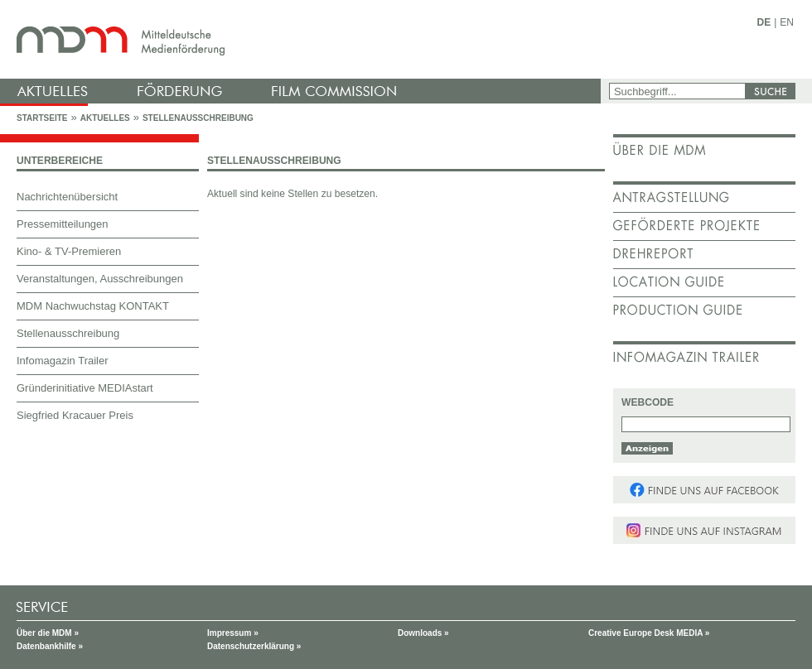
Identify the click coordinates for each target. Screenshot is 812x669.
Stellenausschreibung (198, 118)
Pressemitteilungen (63, 224)
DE (764, 22)
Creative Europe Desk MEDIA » (649, 633)
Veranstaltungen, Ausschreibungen (100, 279)
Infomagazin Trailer (63, 361)
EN (787, 22)
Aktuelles (105, 118)
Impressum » (233, 633)
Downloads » (423, 633)
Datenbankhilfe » (50, 646)
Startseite (42, 118)
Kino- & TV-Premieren (69, 251)
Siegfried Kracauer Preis (75, 415)
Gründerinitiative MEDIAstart (85, 388)
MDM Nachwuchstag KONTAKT (93, 306)
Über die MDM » (48, 633)
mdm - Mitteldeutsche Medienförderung (302, 39)
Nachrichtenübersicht (67, 197)
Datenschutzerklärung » (254, 646)
